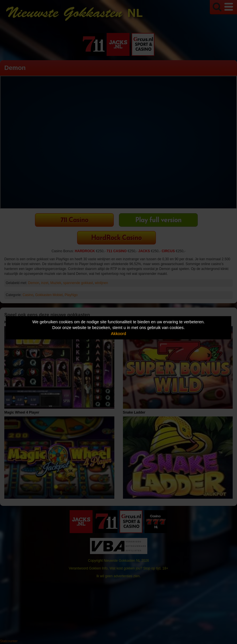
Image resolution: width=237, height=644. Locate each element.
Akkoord (118, 334)
